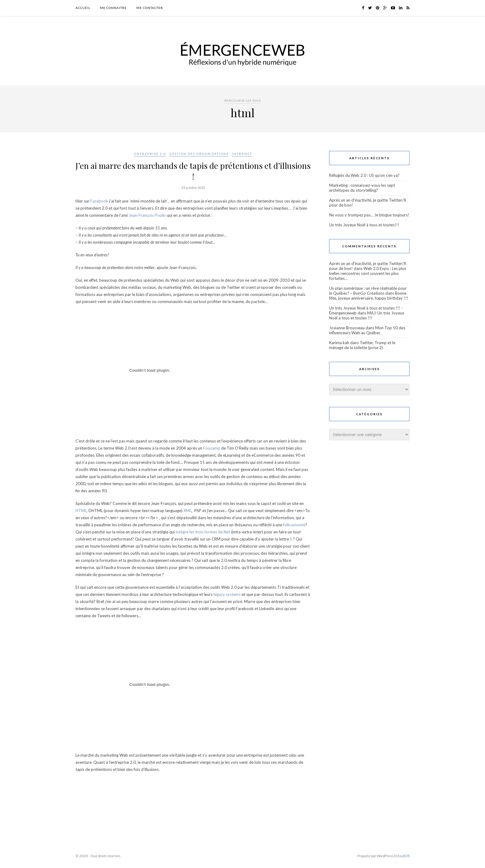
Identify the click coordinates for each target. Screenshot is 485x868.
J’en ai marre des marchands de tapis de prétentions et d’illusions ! (193, 171)
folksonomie (294, 525)
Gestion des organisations (199, 154)
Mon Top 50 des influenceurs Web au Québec (367, 330)
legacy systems (227, 594)
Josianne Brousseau (347, 328)
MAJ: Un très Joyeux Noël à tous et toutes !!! (367, 315)
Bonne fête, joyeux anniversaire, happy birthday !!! (369, 296)
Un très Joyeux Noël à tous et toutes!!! (364, 225)
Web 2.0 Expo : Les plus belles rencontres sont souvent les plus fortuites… (368, 273)
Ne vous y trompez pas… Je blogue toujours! (369, 215)
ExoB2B (403, 856)
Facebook (99, 201)
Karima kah (339, 343)
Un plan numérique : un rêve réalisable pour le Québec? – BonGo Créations (368, 291)
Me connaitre (113, 8)
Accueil (83, 8)
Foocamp (212, 448)
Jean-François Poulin (147, 215)
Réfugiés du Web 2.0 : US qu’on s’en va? (364, 175)
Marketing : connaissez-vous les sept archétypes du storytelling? (362, 188)
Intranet (242, 154)
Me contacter (150, 8)
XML (187, 511)
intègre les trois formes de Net (203, 532)
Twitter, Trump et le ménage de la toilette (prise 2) (362, 345)
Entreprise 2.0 (150, 154)
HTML (81, 511)
